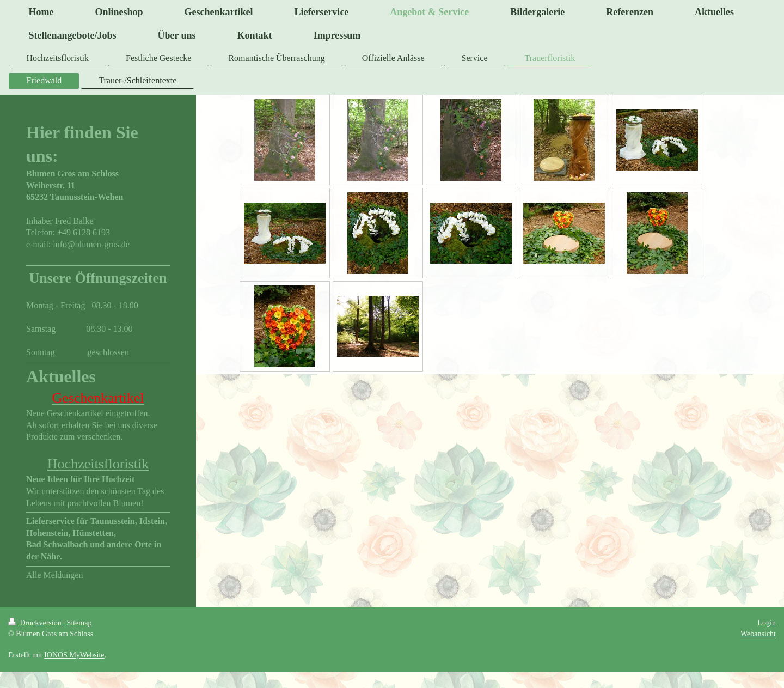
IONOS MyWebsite (74, 655)
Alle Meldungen (54, 575)
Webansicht (758, 634)
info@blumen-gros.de (91, 244)
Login (767, 623)
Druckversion (36, 623)
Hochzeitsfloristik (98, 464)
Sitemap (79, 623)
